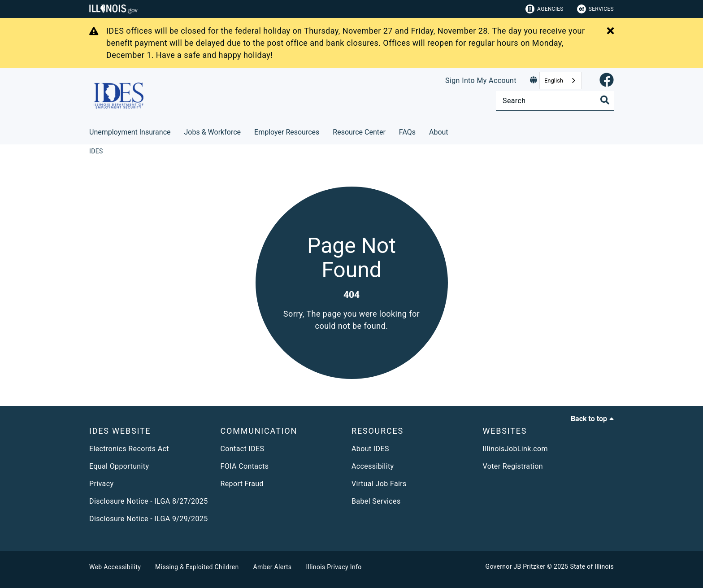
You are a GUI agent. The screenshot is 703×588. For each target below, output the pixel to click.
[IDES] (96, 151)
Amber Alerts (273, 567)
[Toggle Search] (605, 100)
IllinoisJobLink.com (516, 449)
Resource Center (359, 132)
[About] (455, 131)
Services (595, 9)
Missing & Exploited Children (197, 567)
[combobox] (560, 81)
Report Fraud (242, 484)
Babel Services (376, 501)
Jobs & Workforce (213, 132)
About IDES (370, 449)
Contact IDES (243, 449)
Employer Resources (287, 132)
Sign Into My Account (481, 81)
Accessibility (373, 466)
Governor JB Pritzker (516, 566)
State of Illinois (592, 566)
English (554, 81)
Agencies (545, 9)
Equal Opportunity (119, 466)
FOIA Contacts (245, 466)
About (439, 132)
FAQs (407, 132)
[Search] (555, 101)
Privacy (101, 484)
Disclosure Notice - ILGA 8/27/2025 (149, 501)
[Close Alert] (610, 31)
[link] (607, 81)
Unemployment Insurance (130, 132)
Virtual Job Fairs (379, 484)
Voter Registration (513, 466)
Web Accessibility (115, 567)
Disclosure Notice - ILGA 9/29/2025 (149, 519)
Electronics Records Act (129, 449)
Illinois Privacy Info (334, 567)
